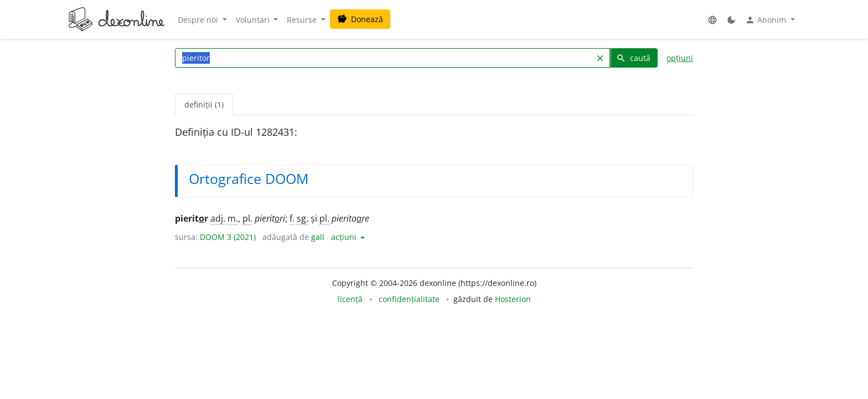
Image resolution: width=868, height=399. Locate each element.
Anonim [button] (767, 20)
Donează (360, 19)
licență (350, 299)
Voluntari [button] (254, 20)
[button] (712, 20)
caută (633, 58)
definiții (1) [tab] (204, 104)
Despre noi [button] (199, 20)
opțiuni (680, 58)
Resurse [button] (303, 20)
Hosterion (513, 299)
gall (318, 237)
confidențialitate (409, 299)
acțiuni (345, 237)
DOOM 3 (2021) (228, 237)
